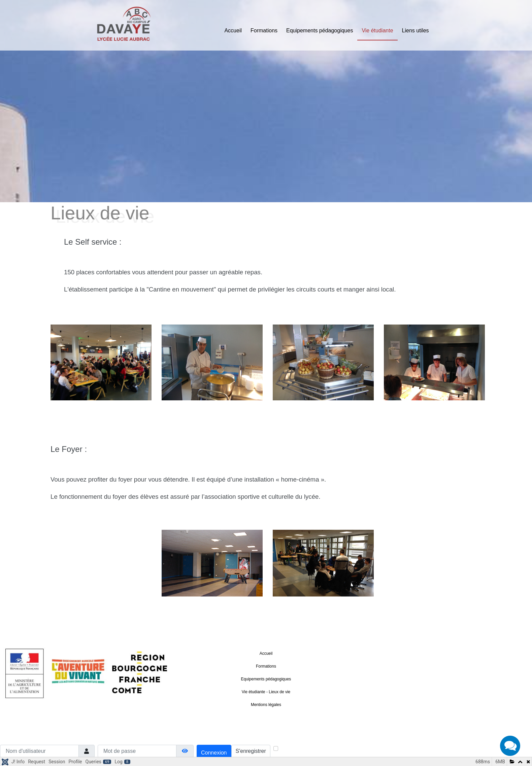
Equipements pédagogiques (320, 30)
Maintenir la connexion (304, 749)
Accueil (233, 30)
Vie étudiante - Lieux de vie (266, 692)
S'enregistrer (251, 751)
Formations (264, 30)
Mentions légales (266, 705)
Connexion (214, 753)
